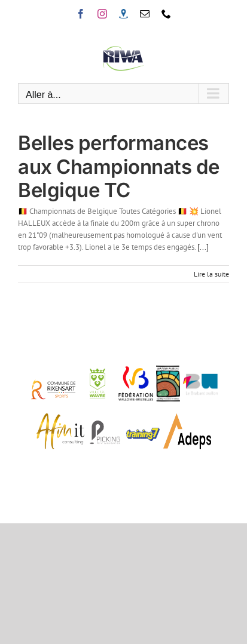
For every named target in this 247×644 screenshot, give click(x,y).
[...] (203, 247)
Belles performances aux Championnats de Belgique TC (119, 166)
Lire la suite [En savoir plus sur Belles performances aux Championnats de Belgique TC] (211, 274)
